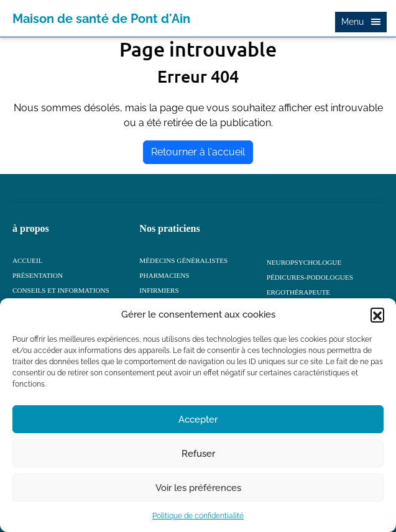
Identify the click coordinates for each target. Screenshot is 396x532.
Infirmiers (159, 290)
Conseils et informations (61, 290)
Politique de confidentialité (198, 516)
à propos (31, 228)
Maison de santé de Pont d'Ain (101, 19)
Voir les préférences (198, 488)
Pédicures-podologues (310, 277)
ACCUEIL (27, 260)
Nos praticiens (169, 228)
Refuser (198, 454)
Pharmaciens (164, 275)
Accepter (198, 420)
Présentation (38, 275)
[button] (377, 314)
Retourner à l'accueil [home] (198, 152)
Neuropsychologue (304, 262)
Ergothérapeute (299, 292)
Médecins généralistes (183, 260)
